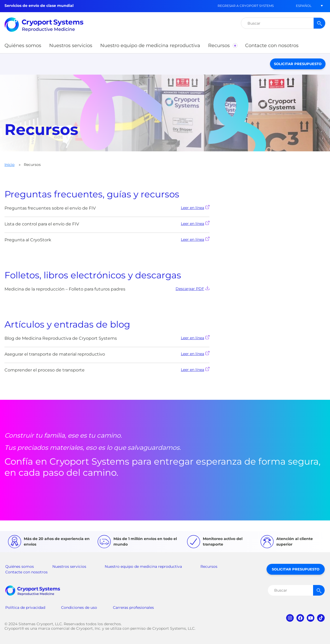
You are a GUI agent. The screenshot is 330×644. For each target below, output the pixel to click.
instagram (290, 618)
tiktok (321, 618)
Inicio (10, 165)
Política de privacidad (25, 607)
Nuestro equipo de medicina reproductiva (143, 566)
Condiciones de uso (79, 607)
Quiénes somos (20, 566)
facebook (300, 618)
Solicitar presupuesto (298, 64)
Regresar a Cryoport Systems (246, 6)
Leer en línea (195, 208)
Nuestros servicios (69, 566)
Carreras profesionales (133, 607)
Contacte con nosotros (26, 572)
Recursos (209, 566)
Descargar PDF (192, 289)
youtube (311, 618)
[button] (304, 6)
